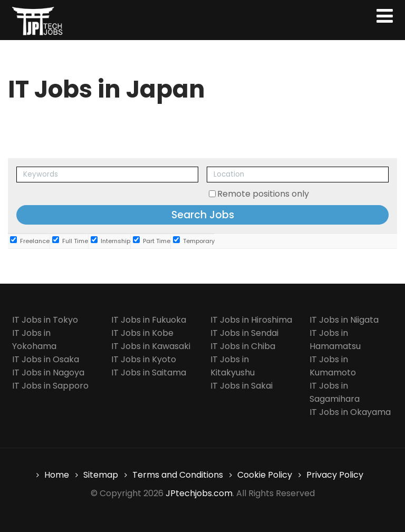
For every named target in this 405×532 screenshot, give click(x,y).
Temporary (194, 241)
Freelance (30, 241)
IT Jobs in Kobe (142, 333)
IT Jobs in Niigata (344, 320)
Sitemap (101, 475)
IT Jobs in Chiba (243, 346)
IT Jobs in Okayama (350, 412)
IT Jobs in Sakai (242, 386)
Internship (110, 241)
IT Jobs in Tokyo (45, 320)
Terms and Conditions (178, 475)
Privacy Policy (335, 475)
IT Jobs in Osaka (46, 359)
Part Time (152, 241)
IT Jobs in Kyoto (144, 359)
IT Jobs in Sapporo (50, 386)
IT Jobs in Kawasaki (151, 346)
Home (57, 475)
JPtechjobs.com (199, 493)
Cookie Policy (265, 475)
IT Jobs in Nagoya (48, 373)
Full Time (70, 241)
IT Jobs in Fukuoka (149, 320)
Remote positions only (263, 194)
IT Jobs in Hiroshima (251, 320)
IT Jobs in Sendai (244, 333)
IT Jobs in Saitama (149, 373)
